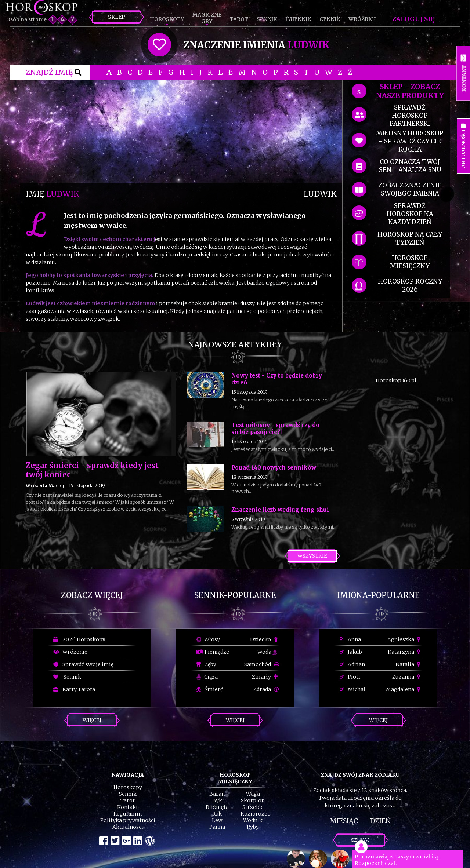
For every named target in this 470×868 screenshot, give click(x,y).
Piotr (350, 677)
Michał (352, 689)
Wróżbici (362, 19)
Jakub (351, 652)
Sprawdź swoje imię (83, 664)
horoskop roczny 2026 (410, 285)
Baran (217, 794)
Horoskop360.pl (396, 380)
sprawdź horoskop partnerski (410, 116)
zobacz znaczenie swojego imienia (410, 189)
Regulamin (128, 814)
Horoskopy (167, 19)
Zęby (206, 664)
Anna (350, 639)
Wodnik (253, 820)
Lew (217, 820)
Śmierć (210, 689)
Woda (267, 652)
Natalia (409, 664)
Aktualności (128, 827)
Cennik (330, 19)
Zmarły (265, 677)
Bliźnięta (217, 807)
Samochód (262, 664)
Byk (217, 800)
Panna (217, 827)
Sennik (267, 19)
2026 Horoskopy (79, 639)
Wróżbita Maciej (45, 486)
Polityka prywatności (128, 820)
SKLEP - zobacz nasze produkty (410, 91)
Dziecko (265, 639)
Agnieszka (405, 639)
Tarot (239, 19)
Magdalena (404, 689)
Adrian (352, 664)
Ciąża (207, 677)
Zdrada (266, 689)
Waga (253, 794)
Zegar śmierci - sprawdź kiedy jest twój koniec (92, 470)
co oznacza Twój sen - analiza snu (410, 166)
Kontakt (128, 807)
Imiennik (298, 19)
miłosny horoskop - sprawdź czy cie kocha (410, 141)
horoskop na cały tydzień (410, 238)
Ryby (253, 827)
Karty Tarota (74, 689)
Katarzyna (405, 652)
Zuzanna (407, 677)
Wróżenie (70, 652)
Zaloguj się (413, 19)
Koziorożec (255, 814)
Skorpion (253, 800)
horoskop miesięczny (410, 262)
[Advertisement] (181, 131)
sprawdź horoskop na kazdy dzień (410, 214)
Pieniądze (213, 652)
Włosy (208, 639)
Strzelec (253, 807)
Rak (217, 814)
